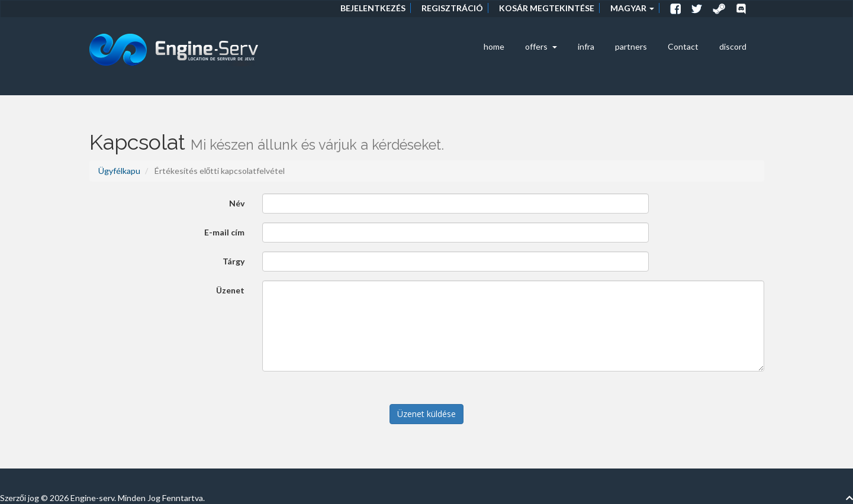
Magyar (632, 8)
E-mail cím (224, 232)
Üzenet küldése (427, 414)
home (494, 46)
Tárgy (234, 261)
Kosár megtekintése (547, 8)
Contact (683, 46)
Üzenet (230, 290)
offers (541, 46)
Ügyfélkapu (119, 171)
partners (631, 46)
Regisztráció (452, 8)
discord (733, 46)
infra (586, 46)
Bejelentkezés (373, 8)
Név (237, 203)
